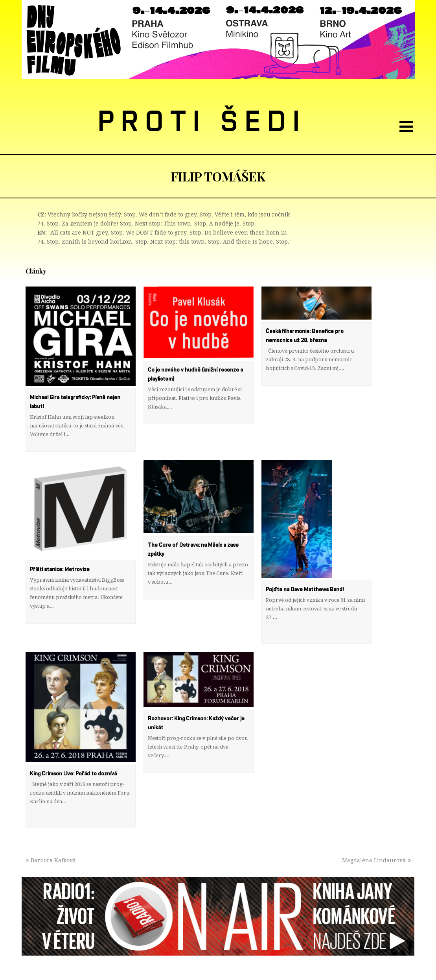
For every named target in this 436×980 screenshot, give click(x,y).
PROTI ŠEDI (202, 122)
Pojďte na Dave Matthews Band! (305, 581)
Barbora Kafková (51, 834)
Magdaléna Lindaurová (376, 834)
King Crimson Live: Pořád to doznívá (73, 756)
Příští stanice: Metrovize (60, 561)
